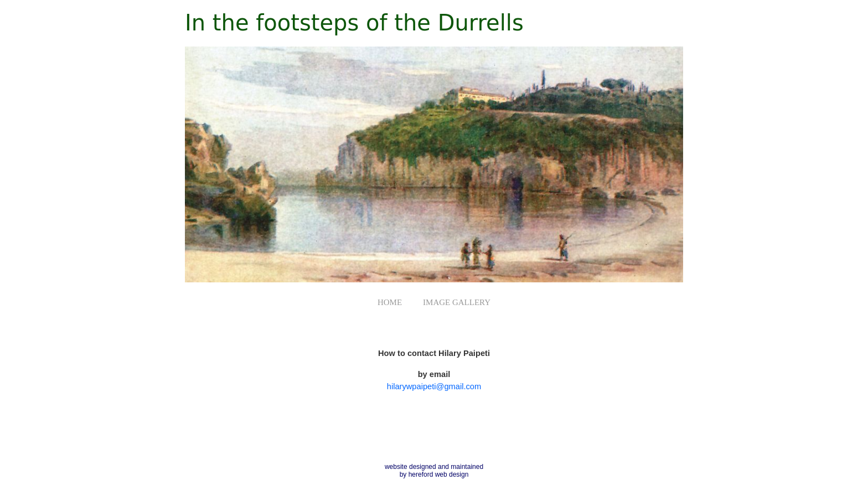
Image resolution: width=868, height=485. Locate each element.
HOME (390, 302)
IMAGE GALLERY (457, 302)
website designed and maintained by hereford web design (434, 471)
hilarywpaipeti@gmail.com (434, 386)
